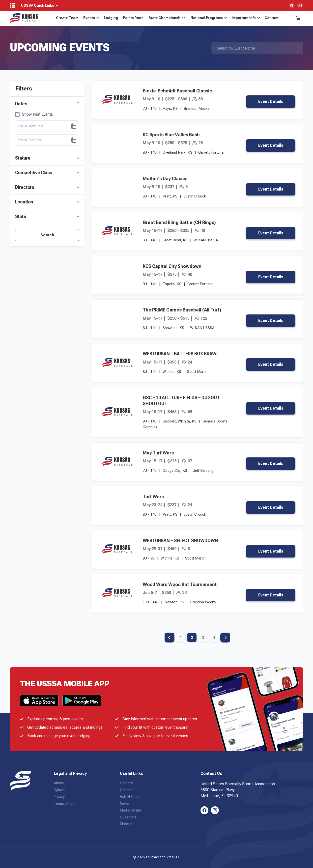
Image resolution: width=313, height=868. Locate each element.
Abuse (59, 783)
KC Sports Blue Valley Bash (171, 135)
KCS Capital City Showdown (172, 266)
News (124, 804)
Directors (25, 187)
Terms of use (64, 804)
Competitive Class (34, 173)
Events (91, 18)
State (21, 216)
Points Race (133, 18)
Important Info (246, 18)
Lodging (111, 18)
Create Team (67, 18)
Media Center (131, 810)
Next (225, 638)
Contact (272, 18)
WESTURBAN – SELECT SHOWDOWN (180, 541)
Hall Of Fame (130, 797)
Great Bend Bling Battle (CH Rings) (179, 222)
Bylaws (59, 790)
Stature (23, 158)
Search (47, 235)
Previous (170, 638)
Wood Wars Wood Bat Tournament (180, 584)
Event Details (271, 101)
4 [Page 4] (214, 638)
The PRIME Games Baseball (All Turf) (182, 310)
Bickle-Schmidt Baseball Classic (177, 91)
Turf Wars (153, 497)
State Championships (167, 18)
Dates (21, 104)
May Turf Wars (158, 453)
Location (24, 202)
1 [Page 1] (181, 638)
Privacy (59, 797)
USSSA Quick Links (38, 5)
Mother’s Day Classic (165, 179)
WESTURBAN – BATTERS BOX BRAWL (181, 354)
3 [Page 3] (203, 638)
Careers (126, 783)
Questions (128, 817)
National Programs (209, 18)
